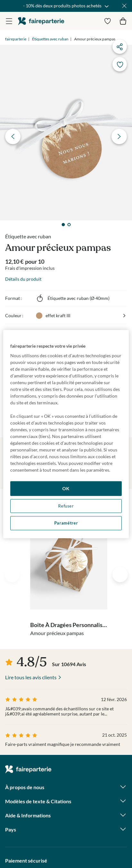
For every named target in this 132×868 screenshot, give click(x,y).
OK (66, 488)
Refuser (66, 506)
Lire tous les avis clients (31, 677)
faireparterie (41, 21)
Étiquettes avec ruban (50, 39)
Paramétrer (66, 523)
